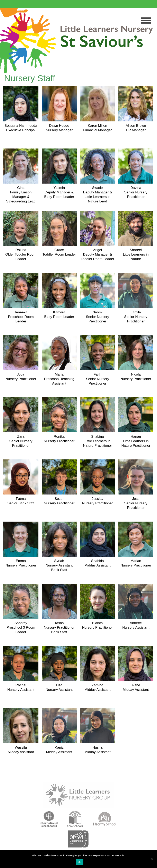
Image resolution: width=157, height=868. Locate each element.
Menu (146, 21)
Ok (79, 862)
